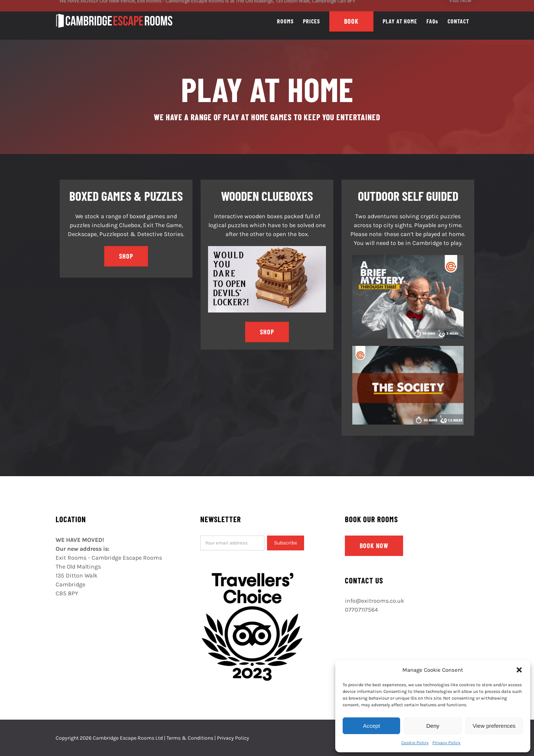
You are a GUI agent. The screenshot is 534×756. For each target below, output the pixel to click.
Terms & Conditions (190, 738)
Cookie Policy (415, 743)
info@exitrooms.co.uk (375, 601)
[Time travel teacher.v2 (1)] (408, 258)
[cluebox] (267, 249)
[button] (519, 670)
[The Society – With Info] (408, 349)
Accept (372, 726)
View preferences (494, 726)
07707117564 (361, 610)
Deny (433, 726)
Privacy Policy (446, 743)
